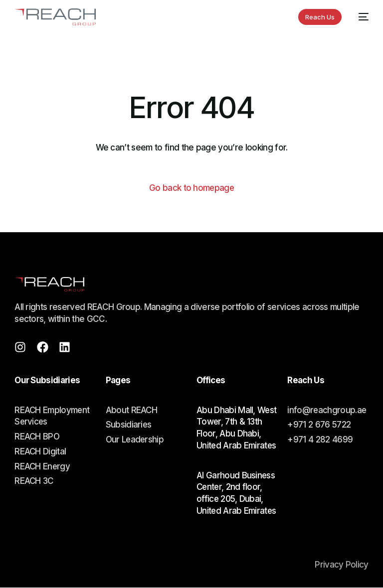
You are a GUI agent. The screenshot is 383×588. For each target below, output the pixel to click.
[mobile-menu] (360, 17)
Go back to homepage (191, 188)
